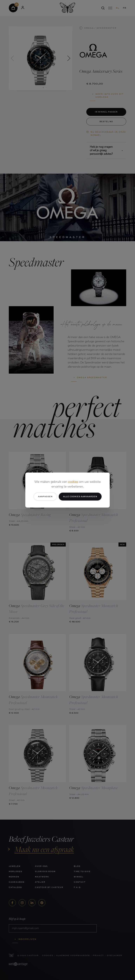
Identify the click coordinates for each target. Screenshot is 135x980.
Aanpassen (45, 496)
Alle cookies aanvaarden (80, 496)
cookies (73, 482)
